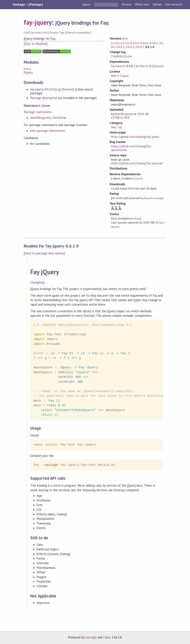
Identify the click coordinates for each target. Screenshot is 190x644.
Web (114, 127)
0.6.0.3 (140, 47)
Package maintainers (38, 112)
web (45, 33)
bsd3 (28, 33)
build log (135, 219)
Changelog (37, 282)
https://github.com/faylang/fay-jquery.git (137, 163)
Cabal (107, 637)
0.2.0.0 (115, 43)
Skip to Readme (36, 44)
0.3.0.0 (134, 43)
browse (68, 89)
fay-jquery (38, 22)
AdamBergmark (40, 118)
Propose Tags (57, 33)
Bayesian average (153, 198)
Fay (120, 127)
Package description (44, 98)
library (38, 33)
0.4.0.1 (154, 43)
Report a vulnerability (79, 33)
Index (27, 69)
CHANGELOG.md (121, 56)
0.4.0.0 (144, 43)
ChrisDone (59, 118)
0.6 (113, 47)
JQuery (28, 72)
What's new (142, 4)
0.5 (161, 43)
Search (87, 4)
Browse (126, 4)
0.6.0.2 (130, 47)
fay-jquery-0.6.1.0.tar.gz (46, 89)
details (159, 66)
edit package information (47, 131)
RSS (125, 39)
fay (32, 33)
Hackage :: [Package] (28, 4)
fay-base (116, 66)
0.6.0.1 (120, 47)
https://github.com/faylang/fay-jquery (135, 137)
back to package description (44, 253)
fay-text (140, 66)
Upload (157, 4)
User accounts (174, 4)
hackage (91, 637)
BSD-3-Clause (120, 76)
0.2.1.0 (125, 43)
